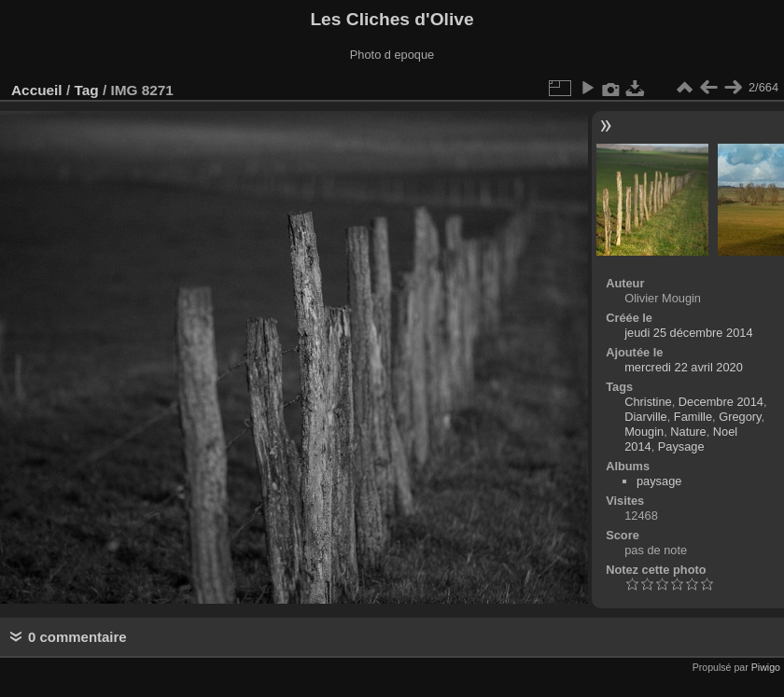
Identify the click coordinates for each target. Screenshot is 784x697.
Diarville (646, 417)
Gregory (740, 417)
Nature (688, 432)
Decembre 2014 (721, 402)
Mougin (644, 432)
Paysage (681, 446)
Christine (648, 402)
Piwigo (766, 667)
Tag (86, 90)
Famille (693, 417)
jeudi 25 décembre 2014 (688, 333)
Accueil (37, 90)
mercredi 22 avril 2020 (684, 367)
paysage (659, 481)
